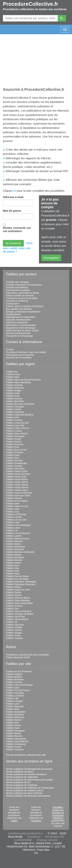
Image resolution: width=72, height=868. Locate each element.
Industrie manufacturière (18, 320)
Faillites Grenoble (15, 693)
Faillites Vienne (14, 630)
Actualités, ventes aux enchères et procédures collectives (58, 813)
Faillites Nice (12, 723)
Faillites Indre (13, 504)
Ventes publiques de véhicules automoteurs (28, 796)
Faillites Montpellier (16, 712)
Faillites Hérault (14, 498)
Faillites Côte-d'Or (15, 426)
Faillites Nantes (14, 720)
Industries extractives (17, 322)
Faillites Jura (12, 512)
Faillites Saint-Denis (16, 739)
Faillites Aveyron (14, 399)
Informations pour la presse (20, 355)
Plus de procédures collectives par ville (26, 755)
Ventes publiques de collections (22, 777)
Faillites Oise (13, 568)
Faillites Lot (12, 531)
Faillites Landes (14, 517)
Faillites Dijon (13, 688)
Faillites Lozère (14, 536)
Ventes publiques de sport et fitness (24, 793)
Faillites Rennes (14, 736)
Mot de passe (12, 211)
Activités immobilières (17, 287)
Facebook (36, 821)
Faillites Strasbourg (16, 744)
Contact (10, 350)
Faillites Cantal (14, 409)
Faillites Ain (12, 372)
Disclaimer (34, 837)
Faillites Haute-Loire (16, 477)
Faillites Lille (12, 698)
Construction (12, 304)
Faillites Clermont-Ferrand (19, 685)
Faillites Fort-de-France (18, 690)
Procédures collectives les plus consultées (28, 655)
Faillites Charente (15, 412)
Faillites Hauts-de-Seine (18, 496)
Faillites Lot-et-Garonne (18, 533)
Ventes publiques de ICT (19, 782)
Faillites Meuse (14, 555)
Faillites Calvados (15, 407)
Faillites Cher (13, 417)
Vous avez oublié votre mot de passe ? (18, 247)
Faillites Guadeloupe (16, 463)
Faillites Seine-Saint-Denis (19, 603)
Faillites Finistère (15, 452)
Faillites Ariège (13, 391)
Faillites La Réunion (16, 514)
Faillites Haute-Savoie (17, 485)
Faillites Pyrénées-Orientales (21, 584)
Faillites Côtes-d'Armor (18, 428)
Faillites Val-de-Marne (17, 619)
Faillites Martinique (16, 547)
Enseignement (13, 314)
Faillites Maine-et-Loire (18, 539)
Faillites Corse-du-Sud (17, 423)
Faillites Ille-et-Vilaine (17, 501)
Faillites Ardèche (14, 385)
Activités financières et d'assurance (24, 285)
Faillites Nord (13, 566)
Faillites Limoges (14, 701)
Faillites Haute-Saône (17, 482)
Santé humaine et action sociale (22, 331)
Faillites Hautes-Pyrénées (19, 493)
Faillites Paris (13, 574)
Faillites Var (12, 622)
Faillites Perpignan (15, 731)
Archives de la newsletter (19, 358)
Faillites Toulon (14, 747)
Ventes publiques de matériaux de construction (30, 788)
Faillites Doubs (14, 439)
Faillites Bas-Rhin (15, 401)
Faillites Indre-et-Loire (17, 506)
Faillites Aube (13, 393)
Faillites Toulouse (15, 750)
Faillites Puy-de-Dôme (17, 579)
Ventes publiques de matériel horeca (25, 791)
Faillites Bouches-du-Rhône (20, 404)
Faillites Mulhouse (15, 717)
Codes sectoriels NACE (18, 657)
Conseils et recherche (17, 301)
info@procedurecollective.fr (26, 833)
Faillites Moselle (14, 560)
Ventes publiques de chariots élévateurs (26, 774)
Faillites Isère (13, 509)
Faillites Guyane (14, 466)
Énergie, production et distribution (23, 312)
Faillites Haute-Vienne (17, 487)
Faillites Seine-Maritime (18, 601)
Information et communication (21, 325)
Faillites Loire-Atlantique (18, 525)
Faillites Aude (13, 396)
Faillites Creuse (14, 431)
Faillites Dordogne (15, 436)
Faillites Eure (13, 447)
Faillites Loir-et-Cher (16, 520)
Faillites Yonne (13, 636)
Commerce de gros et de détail (22, 298)
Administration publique (18, 290)
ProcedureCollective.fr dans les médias (26, 352)
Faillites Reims (13, 733)
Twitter (14, 821)
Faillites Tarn (12, 609)
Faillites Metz (13, 709)
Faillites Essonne (15, 444)
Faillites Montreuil (15, 715)
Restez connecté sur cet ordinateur (17, 229)
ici (15, 191)
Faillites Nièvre (14, 563)
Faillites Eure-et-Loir (16, 450)
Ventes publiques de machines (22, 785)
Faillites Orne (13, 571)
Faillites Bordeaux (15, 680)
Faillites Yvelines (14, 638)
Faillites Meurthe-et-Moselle (20, 552)
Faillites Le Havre (15, 696)
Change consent (47, 840)
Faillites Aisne (13, 374)
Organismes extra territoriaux (21, 328)
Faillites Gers (13, 458)
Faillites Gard (13, 455)
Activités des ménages (17, 282)
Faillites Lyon (13, 704)
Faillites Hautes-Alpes (17, 490)
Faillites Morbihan (15, 557)
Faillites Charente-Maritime (20, 415)
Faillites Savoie (14, 595)
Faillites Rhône (14, 587)
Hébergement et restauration (21, 317)
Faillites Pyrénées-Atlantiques (21, 582)
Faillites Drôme (14, 442)
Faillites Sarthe (14, 592)
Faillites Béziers (14, 677)
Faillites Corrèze (14, 420)
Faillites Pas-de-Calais (17, 576)
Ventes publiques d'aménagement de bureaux (29, 769)
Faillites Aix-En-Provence (19, 671)
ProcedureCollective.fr (31, 4)
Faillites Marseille (15, 706)
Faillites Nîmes (14, 725)
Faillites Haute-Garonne (18, 474)
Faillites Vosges (14, 633)
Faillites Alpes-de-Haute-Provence (23, 380)
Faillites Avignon (14, 674)
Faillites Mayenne (15, 549)
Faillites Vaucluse (15, 625)
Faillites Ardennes (15, 388)
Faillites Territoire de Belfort (20, 614)
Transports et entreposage (19, 336)
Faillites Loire (13, 522)
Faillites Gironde (14, 461)
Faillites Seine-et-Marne (18, 598)
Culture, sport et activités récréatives (25, 306)
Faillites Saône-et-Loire (18, 590)
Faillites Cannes (14, 682)
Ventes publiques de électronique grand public (30, 780)
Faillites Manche (14, 541)
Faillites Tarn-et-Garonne (19, 611)
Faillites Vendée (14, 627)
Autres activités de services (20, 296)
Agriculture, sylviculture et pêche (23, 293)
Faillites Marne (13, 544)
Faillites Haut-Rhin (15, 469)
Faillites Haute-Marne (17, 479)
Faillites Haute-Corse (17, 471)
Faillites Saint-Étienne (17, 741)
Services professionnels (18, 333)
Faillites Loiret (13, 528)
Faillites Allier (13, 377)
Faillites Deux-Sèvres (17, 434)
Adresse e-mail (13, 197)
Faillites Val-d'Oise (15, 617)
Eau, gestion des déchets (19, 309)
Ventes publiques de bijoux (20, 772)
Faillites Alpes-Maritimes (18, 382)
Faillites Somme (14, 606)
